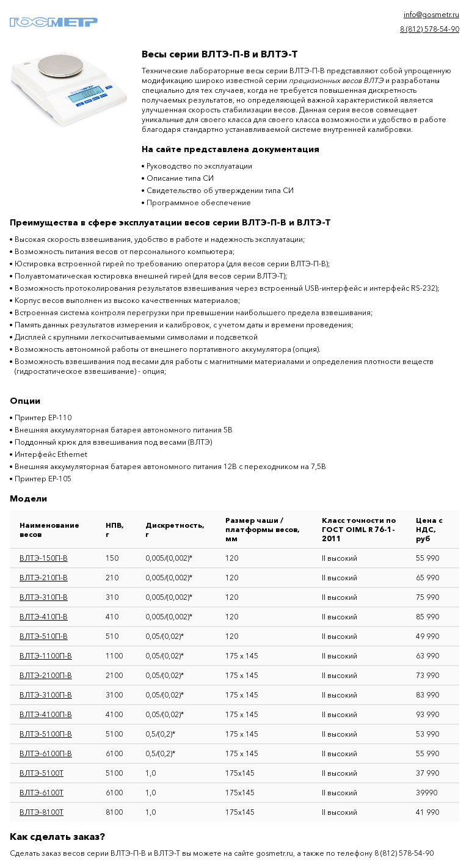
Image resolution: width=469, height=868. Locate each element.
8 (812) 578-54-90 (430, 29)
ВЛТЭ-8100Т (42, 812)
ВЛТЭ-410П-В (44, 617)
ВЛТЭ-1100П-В (46, 656)
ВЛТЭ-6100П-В (46, 753)
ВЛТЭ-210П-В (44, 578)
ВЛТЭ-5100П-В (46, 734)
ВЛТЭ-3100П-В (46, 695)
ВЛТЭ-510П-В (44, 636)
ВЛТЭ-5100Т (42, 773)
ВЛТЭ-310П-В (44, 597)
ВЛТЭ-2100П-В (46, 675)
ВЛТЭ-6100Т (42, 793)
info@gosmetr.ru (431, 14)
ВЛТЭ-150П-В (44, 558)
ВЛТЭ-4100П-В (46, 714)
